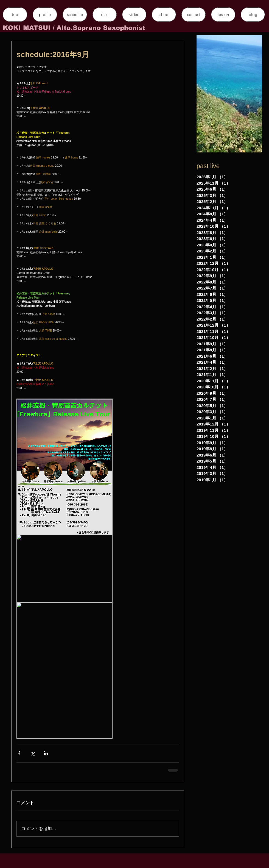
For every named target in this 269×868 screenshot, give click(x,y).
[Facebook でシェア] (19, 753)
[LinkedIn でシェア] (46, 753)
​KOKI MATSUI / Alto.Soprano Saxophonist (74, 28)
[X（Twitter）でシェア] (33, 753)
